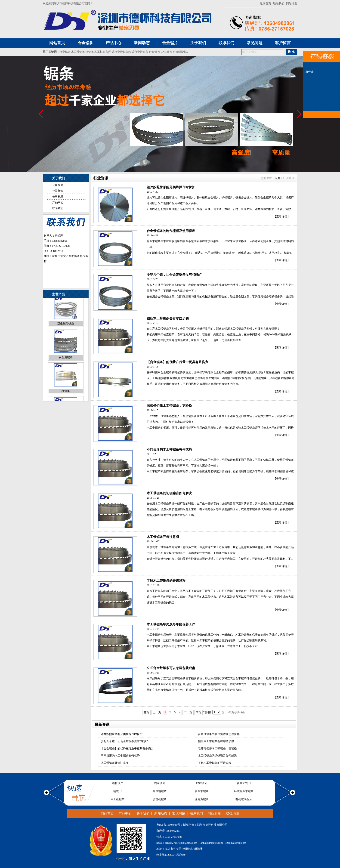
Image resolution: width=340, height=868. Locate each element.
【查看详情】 (282, 216)
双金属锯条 (66, 363)
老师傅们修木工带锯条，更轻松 (169, 406)
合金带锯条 (202, 792)
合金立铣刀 (244, 784)
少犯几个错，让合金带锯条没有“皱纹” (174, 275)
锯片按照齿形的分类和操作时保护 (171, 187)
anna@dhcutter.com (212, 843)
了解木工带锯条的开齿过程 (166, 581)
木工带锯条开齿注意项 (163, 537)
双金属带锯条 (66, 329)
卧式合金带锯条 (119, 52)
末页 (198, 712)
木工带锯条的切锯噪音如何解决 (169, 493)
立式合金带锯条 (139, 52)
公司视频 (58, 197)
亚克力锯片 (202, 800)
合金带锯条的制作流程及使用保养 (171, 231)
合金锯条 (85, 43)
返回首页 (266, 3)
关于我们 (143, 814)
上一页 (157, 712)
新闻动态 (161, 814)
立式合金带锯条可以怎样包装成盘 (171, 668)
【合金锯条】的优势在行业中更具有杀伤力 (177, 362)
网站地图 (292, 3)
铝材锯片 (117, 784)
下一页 (188, 712)
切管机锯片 (160, 800)
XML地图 (232, 814)
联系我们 (279, 3)
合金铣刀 (155, 52)
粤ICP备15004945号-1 (169, 825)
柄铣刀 (117, 792)
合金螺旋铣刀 (181, 52)
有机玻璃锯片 (244, 800)
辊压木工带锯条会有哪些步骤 (168, 318)
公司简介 (58, 185)
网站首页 (107, 814)
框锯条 (90, 52)
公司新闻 (58, 191)
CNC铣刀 (166, 52)
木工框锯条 (101, 52)
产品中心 (58, 202)
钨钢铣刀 (160, 784)
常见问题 (179, 814)
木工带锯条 (78, 52)
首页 (277, 178)
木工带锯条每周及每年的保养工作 (171, 624)
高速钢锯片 (160, 792)
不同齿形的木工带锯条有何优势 (169, 449)
